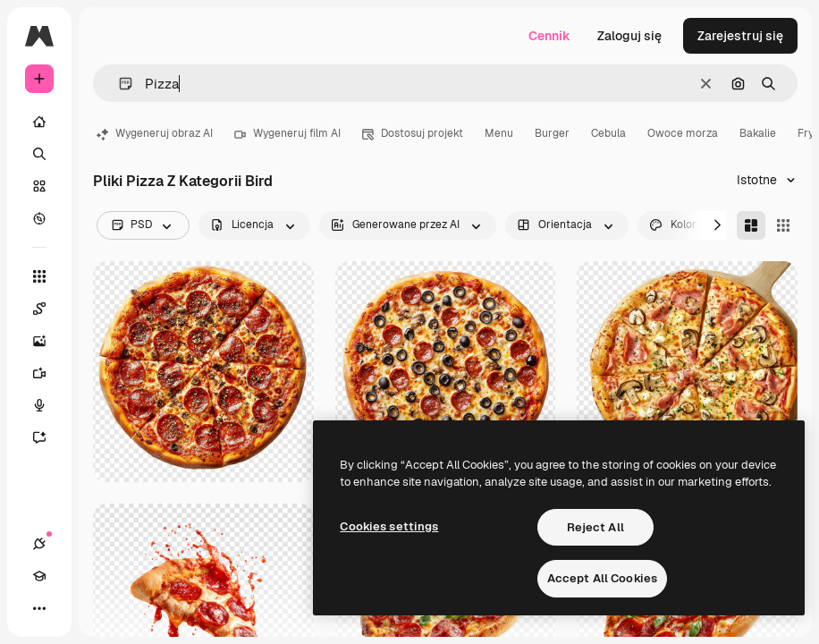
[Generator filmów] (48, 373)
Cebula (608, 133)
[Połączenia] (39, 544)
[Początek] (39, 122)
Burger (552, 133)
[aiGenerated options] (408, 225)
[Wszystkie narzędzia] (39, 276)
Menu (499, 133)
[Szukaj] (39, 154)
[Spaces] (48, 309)
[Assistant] (48, 437)
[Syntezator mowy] (48, 405)
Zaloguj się (629, 36)
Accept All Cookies (602, 578)
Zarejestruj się (740, 36)
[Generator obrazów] (48, 341)
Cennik (549, 36)
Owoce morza (683, 133)
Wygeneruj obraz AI (155, 133)
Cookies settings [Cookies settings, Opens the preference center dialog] (389, 526)
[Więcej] (39, 608)
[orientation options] (567, 225)
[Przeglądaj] (39, 218)
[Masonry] (751, 225)
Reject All (595, 527)
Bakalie (758, 133)
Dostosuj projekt (413, 133)
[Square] (783, 225)
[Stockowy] (39, 186)
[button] (118, 84)
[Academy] (39, 576)
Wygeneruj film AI (287, 133)
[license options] (254, 225)
